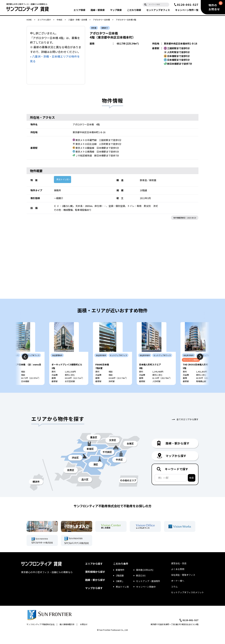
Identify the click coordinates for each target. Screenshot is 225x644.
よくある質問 (178, 578)
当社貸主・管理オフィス (183, 584)
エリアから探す (44, 20)
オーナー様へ (178, 590)
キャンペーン (187, 10)
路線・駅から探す (95, 589)
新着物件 (120, 579)
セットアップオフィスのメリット (187, 602)
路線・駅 (98, 10)
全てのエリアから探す (187, 429)
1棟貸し (120, 590)
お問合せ (84, 634)
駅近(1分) (141, 585)
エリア (79, 10)
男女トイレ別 (62, 179)
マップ (116, 10)
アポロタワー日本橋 (101, 20)
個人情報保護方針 (67, 634)
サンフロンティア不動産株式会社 (41, 634)
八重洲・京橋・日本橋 (78, 20)
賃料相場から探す (95, 581)
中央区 (60, 20)
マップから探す (94, 597)
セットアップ (158, 10)
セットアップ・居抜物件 (148, 590)
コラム (174, 596)
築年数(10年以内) (145, 579)
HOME (29, 20)
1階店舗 (120, 585)
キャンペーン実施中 (146, 596)
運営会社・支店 (179, 573)
